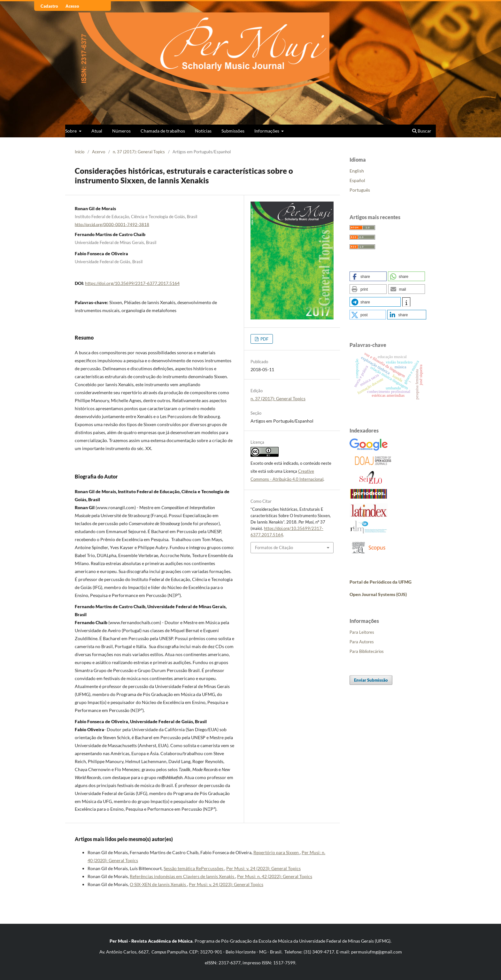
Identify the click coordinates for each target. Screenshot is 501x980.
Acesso (72, 6)
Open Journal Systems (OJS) (378, 594)
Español (357, 180)
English (357, 171)
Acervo (99, 152)
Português (360, 190)
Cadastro (49, 6)
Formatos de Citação (274, 547)
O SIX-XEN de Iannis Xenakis (158, 884)
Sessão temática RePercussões (194, 868)
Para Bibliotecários (367, 651)
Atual (97, 131)
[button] (368, 276)
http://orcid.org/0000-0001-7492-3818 (112, 224)
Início (80, 152)
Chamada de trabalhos (163, 131)
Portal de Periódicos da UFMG (381, 582)
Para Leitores (362, 632)
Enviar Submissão (371, 680)
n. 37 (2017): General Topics (139, 152)
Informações (267, 131)
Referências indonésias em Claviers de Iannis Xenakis (182, 876)
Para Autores (362, 642)
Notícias (203, 131)
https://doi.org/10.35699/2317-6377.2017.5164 (132, 283)
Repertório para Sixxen (277, 852)
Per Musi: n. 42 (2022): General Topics (275, 876)
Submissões (233, 131)
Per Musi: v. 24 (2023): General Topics (263, 868)
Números (121, 131)
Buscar (422, 131)
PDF (264, 339)
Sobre (71, 131)
